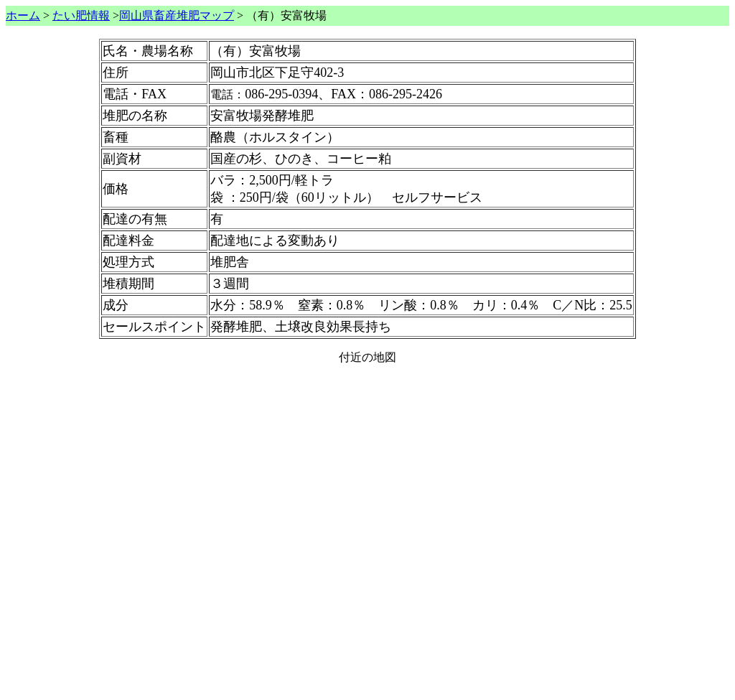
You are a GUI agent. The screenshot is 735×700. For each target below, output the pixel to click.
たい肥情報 (81, 15)
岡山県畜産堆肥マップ (177, 15)
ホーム (23, 15)
